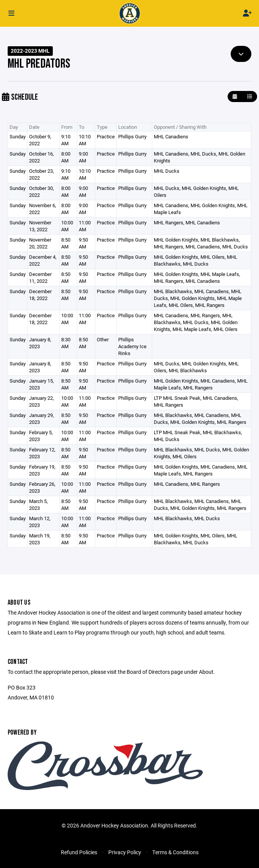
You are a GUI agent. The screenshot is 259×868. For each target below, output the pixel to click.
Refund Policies (79, 852)
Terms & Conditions (175, 852)
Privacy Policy (125, 852)
